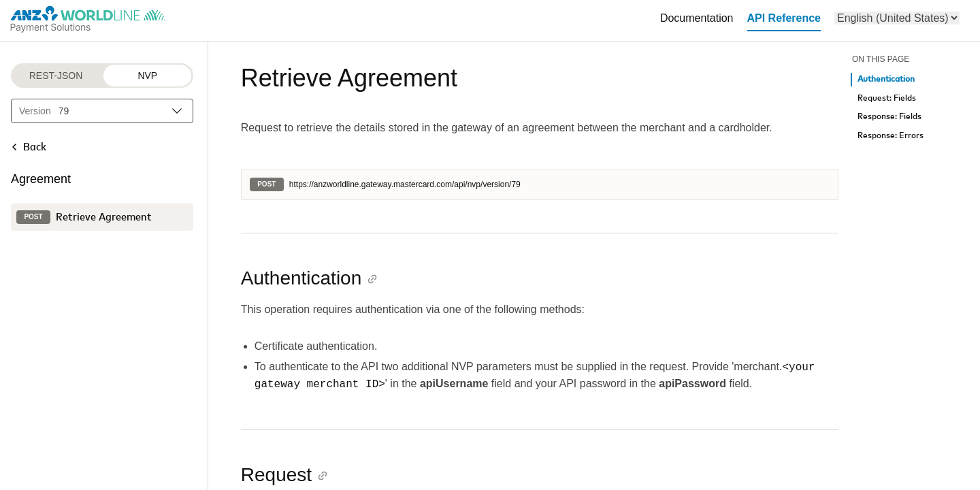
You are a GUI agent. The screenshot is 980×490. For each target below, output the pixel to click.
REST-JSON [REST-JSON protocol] (56, 76)
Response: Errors (891, 136)
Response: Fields (889, 117)
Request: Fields (887, 98)
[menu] (897, 18)
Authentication (886, 79)
